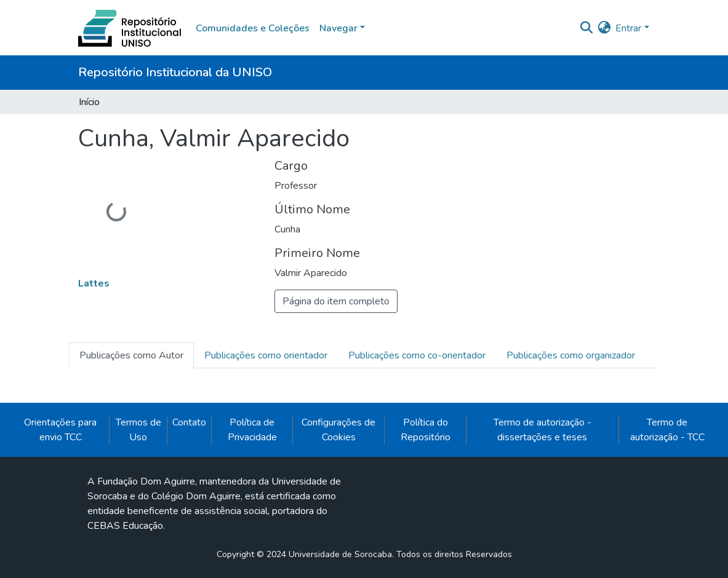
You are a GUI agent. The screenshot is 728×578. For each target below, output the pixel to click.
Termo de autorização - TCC (667, 430)
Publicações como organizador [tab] (571, 355)
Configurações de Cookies (338, 430)
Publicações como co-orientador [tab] (417, 355)
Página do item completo (336, 301)
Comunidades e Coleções (253, 28)
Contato (189, 422)
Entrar (628, 28)
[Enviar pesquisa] (586, 28)
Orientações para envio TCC (60, 430)
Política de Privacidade (252, 430)
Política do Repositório (426, 430)
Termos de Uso (138, 430)
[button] (604, 28)
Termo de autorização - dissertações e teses (542, 430)
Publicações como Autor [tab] (131, 355)
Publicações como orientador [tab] (266, 355)
